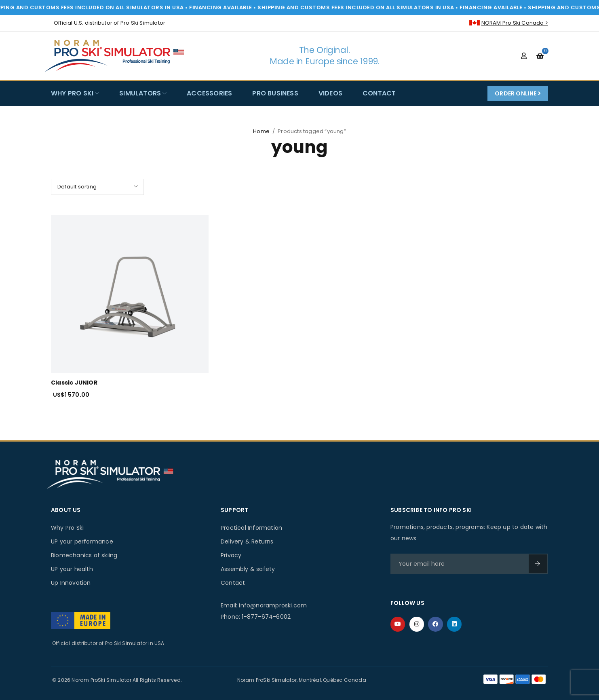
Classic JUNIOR (74, 383)
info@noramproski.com (273, 605)
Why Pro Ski (67, 528)
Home (261, 131)
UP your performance (82, 541)
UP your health (72, 569)
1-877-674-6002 (266, 617)
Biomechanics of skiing (84, 555)
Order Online (518, 93)
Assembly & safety (248, 569)
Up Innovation (71, 583)
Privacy (231, 555)
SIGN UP (538, 564)
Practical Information (251, 528)
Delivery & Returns (247, 541)
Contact (233, 583)
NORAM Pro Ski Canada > (515, 23)
